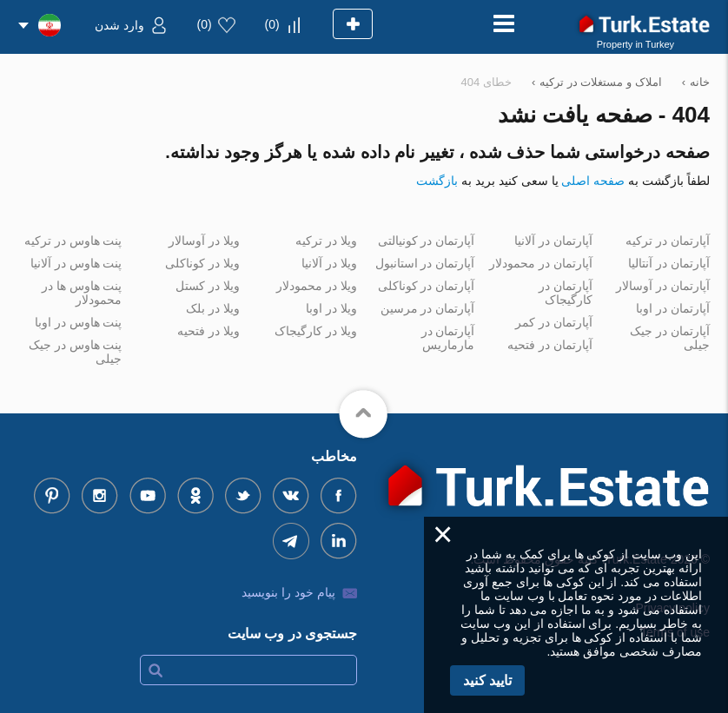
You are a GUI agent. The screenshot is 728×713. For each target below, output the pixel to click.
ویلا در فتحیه (208, 331)
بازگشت (437, 181)
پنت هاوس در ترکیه (73, 241)
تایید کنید (487, 680)
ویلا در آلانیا (329, 263)
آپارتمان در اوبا (673, 308)
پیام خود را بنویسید (288, 592)
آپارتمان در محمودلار (541, 263)
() (272, 24)
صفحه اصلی (593, 181)
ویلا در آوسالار (204, 241)
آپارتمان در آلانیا (553, 241)
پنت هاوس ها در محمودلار (82, 293)
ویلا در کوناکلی (202, 263)
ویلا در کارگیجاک (316, 331)
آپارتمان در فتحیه (550, 345)
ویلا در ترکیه (326, 241)
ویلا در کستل (208, 286)
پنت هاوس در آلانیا (76, 263)
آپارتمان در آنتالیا (669, 263)
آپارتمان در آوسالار (663, 286)
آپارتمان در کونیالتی (427, 241)
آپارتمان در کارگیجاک (566, 293)
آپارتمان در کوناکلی (427, 286)
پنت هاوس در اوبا (79, 322)
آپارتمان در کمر (554, 322)
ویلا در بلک (213, 308)
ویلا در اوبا (331, 308)
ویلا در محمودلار (317, 286)
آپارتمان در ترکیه (668, 241)
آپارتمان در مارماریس (448, 338)
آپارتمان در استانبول (425, 263)
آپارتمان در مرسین (428, 308)
